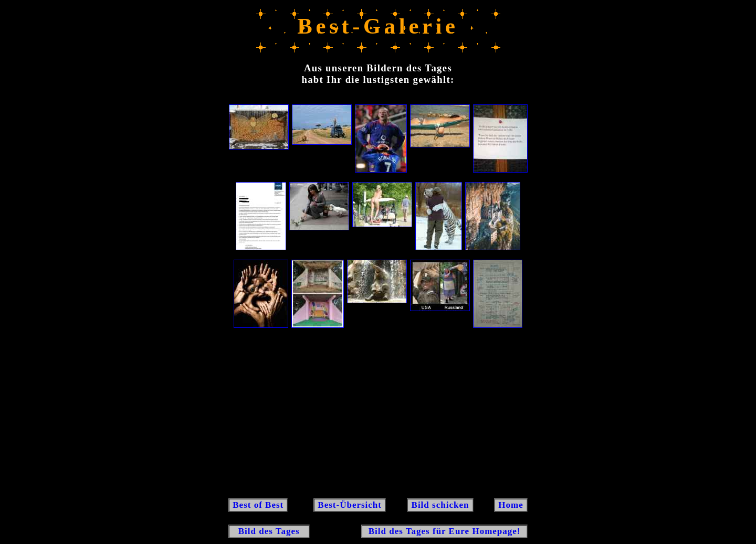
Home (511, 505)
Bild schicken (440, 505)
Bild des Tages (269, 531)
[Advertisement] (378, 412)
